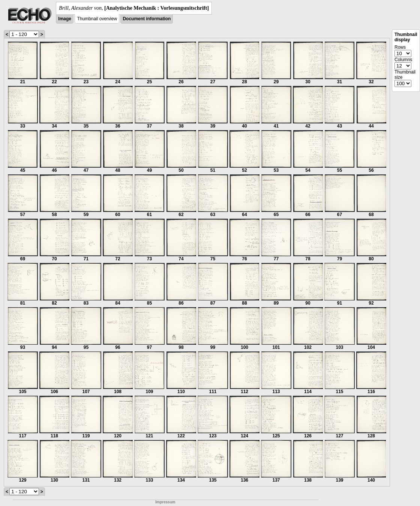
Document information (147, 19)
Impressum (165, 502)
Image (65, 19)
